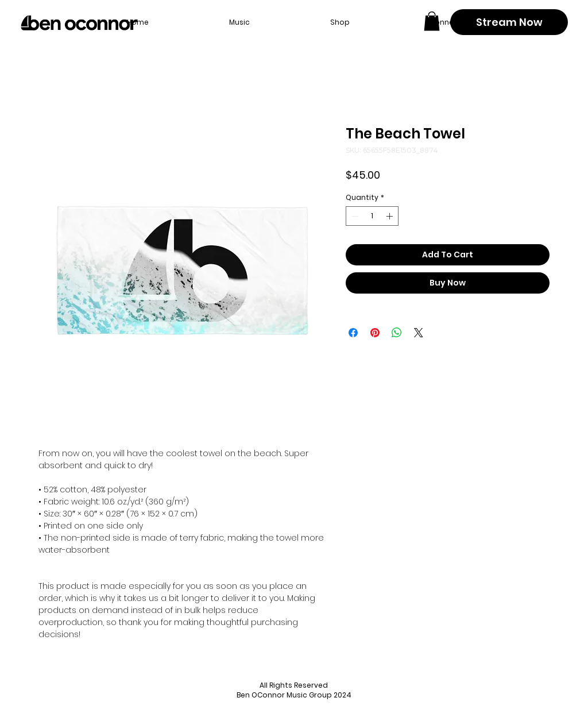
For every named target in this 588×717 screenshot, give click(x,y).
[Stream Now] (509, 22)
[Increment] (390, 216)
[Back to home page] (79, 23)
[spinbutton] (372, 216)
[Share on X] (419, 333)
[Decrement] (354, 216)
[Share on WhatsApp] (397, 333)
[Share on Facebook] (353, 333)
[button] (432, 21)
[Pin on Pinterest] (375, 333)
